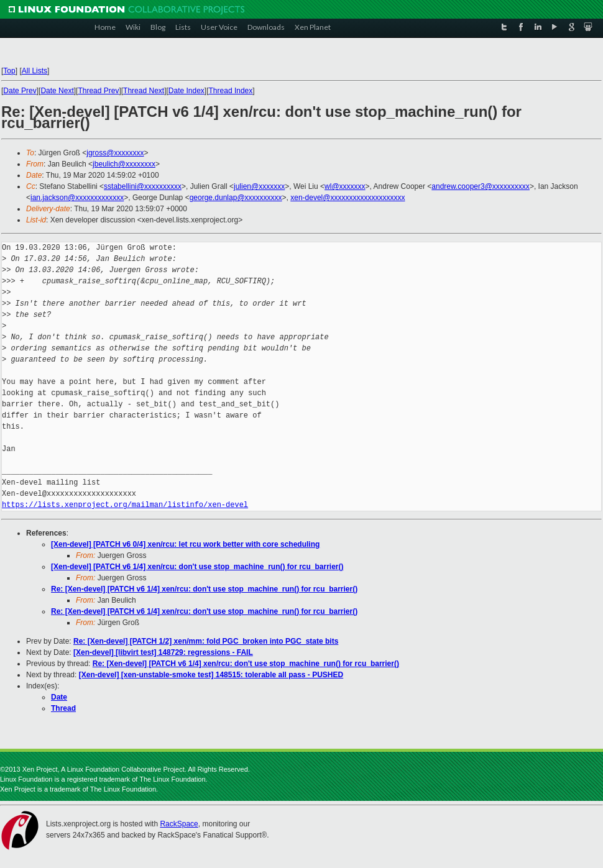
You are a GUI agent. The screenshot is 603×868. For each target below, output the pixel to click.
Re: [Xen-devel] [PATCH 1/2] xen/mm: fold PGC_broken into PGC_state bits (206, 641)
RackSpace (179, 824)
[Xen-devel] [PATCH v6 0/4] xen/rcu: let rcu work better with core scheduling (185, 544)
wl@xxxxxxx (345, 186)
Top (9, 71)
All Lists (35, 71)
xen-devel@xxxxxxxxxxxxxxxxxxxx (348, 198)
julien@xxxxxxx (259, 186)
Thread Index (231, 91)
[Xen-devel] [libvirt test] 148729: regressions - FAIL (163, 652)
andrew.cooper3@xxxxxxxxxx (481, 186)
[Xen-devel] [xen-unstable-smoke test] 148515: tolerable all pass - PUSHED (211, 675)
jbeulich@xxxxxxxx (124, 164)
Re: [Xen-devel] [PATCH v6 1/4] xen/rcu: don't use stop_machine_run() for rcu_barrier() (204, 589)
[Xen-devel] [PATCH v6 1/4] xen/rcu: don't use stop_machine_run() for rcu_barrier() (197, 567)
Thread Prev (98, 91)
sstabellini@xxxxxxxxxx (143, 186)
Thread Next (144, 91)
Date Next (57, 91)
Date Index (186, 91)
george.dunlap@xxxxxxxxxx (236, 198)
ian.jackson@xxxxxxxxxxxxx (77, 198)
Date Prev (20, 91)
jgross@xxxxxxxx (115, 153)
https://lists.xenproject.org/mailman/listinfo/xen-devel (125, 505)
